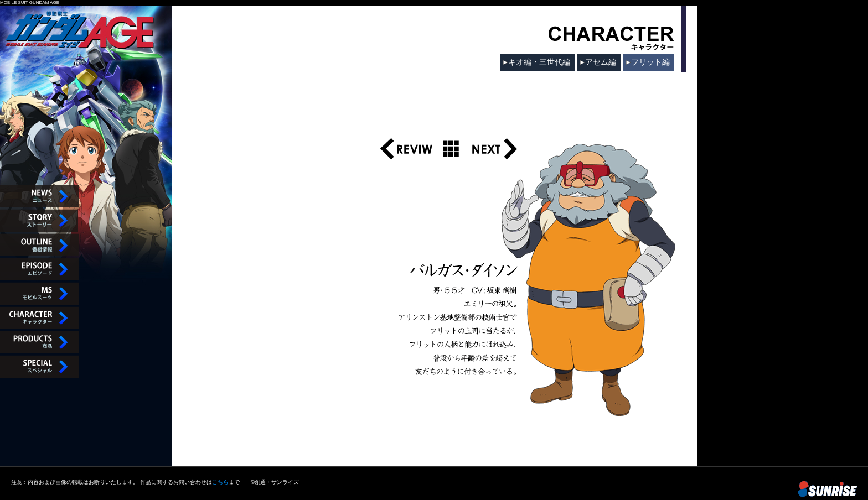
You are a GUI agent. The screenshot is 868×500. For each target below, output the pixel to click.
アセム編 (601, 62)
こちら (220, 482)
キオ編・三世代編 (539, 62)
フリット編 (650, 62)
